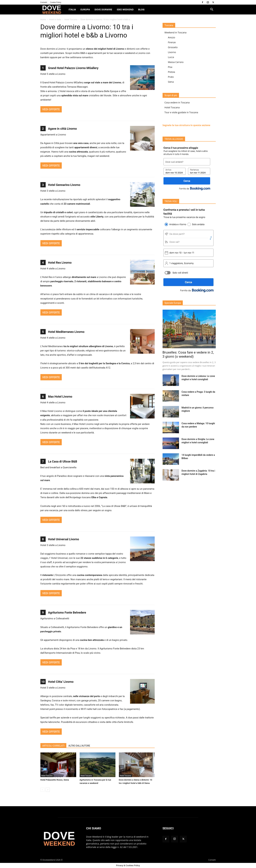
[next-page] (48, 790)
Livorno (172, 52)
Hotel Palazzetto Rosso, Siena (55, 780)
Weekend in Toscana (176, 32)
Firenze (172, 42)
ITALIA (72, 9)
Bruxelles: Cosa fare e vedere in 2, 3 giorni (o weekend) (188, 354)
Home (43, 19)
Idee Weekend (125, 9)
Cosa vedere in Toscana (177, 102)
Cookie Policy (56, 2)
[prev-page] (42, 790)
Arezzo (172, 37)
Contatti (44, 2)
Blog (141, 9)
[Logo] (53, 10)
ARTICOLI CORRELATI (53, 746)
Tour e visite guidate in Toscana (181, 112)
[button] (212, 10)
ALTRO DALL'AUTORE (79, 746)
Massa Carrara (176, 62)
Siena (171, 82)
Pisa (170, 67)
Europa (85, 9)
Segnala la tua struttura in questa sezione (186, 125)
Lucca (171, 57)
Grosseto (173, 47)
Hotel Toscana (71, 19)
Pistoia (172, 72)
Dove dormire (103, 9)
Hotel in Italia (55, 19)
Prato (171, 77)
